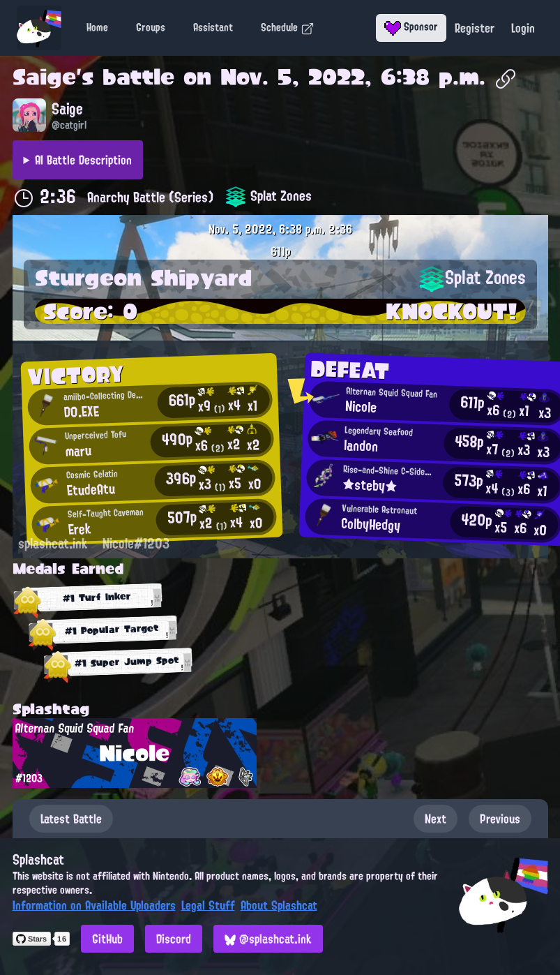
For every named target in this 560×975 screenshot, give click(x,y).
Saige (44, 77)
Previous (500, 819)
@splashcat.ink (268, 939)
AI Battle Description (83, 160)
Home (97, 27)
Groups (151, 27)
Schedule (288, 27)
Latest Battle (71, 819)
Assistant (213, 27)
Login (523, 28)
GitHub (107, 939)
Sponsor (411, 27)
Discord (174, 939)
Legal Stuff (208, 905)
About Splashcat (279, 905)
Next (436, 819)
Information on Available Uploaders (94, 905)
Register (475, 28)
